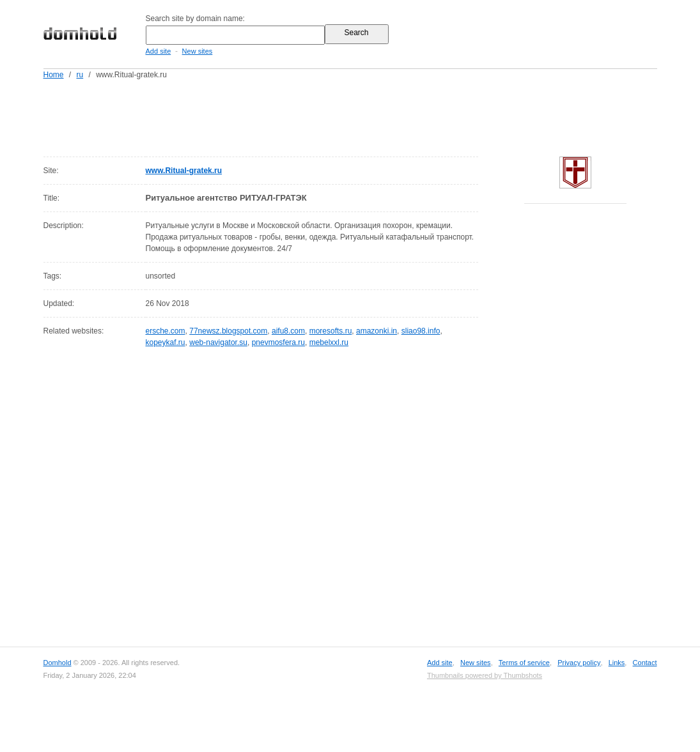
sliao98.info (421, 331)
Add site (159, 51)
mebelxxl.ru (329, 342)
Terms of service (524, 663)
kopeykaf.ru (166, 342)
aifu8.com (288, 331)
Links (617, 663)
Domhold (58, 663)
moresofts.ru (331, 331)
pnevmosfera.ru (278, 342)
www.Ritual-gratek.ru (184, 171)
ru (80, 75)
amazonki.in (377, 331)
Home (54, 75)
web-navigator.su (218, 342)
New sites (198, 51)
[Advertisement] (375, 116)
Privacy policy (579, 663)
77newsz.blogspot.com (228, 331)
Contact (645, 663)
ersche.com (166, 331)
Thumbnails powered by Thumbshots (485, 675)
